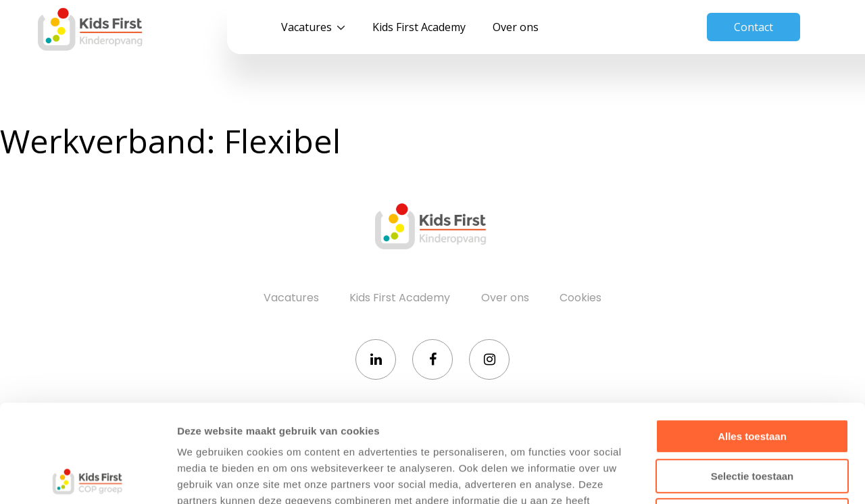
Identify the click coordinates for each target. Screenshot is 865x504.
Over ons (516, 27)
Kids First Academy (419, 27)
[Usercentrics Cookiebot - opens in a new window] (88, 478)
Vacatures (306, 27)
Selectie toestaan (752, 379)
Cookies (580, 298)
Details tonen (730, 477)
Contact (753, 27)
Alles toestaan (752, 339)
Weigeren (752, 418)
